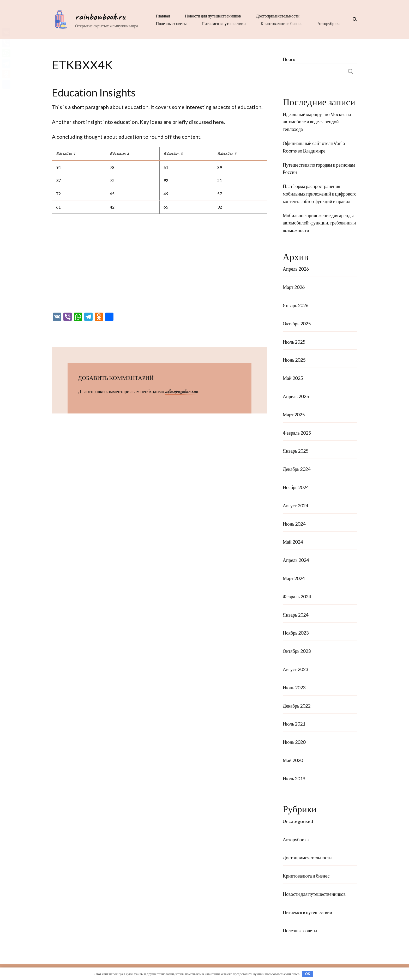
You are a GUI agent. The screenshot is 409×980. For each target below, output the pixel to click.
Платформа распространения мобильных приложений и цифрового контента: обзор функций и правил (320, 194)
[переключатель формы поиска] (353, 19)
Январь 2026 (296, 305)
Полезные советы (170, 23)
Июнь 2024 (294, 524)
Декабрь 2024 (297, 469)
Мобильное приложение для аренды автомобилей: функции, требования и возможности (319, 223)
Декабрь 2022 (297, 706)
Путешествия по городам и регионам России (319, 169)
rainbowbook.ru (99, 16)
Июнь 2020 (294, 742)
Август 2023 (295, 669)
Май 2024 (293, 542)
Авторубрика (328, 23)
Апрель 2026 (296, 269)
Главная (162, 16)
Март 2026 (294, 287)
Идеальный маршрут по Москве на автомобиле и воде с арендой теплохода (317, 122)
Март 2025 (294, 415)
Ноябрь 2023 (296, 633)
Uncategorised (298, 821)
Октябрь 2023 (297, 651)
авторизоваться (181, 392)
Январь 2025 (296, 451)
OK (308, 974)
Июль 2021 (294, 724)
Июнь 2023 (294, 687)
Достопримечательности (277, 16)
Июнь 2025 (294, 360)
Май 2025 (293, 378)
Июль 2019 (294, 778)
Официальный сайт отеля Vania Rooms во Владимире (314, 147)
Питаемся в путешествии (223, 23)
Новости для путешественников (212, 16)
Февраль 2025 (297, 433)
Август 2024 (295, 506)
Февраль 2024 (297, 596)
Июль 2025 (294, 342)
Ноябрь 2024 (296, 487)
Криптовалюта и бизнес (281, 23)
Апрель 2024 (296, 560)
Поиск (289, 59)
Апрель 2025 (296, 396)
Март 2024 (294, 578)
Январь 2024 (296, 615)
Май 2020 (293, 760)
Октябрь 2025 (297, 324)
